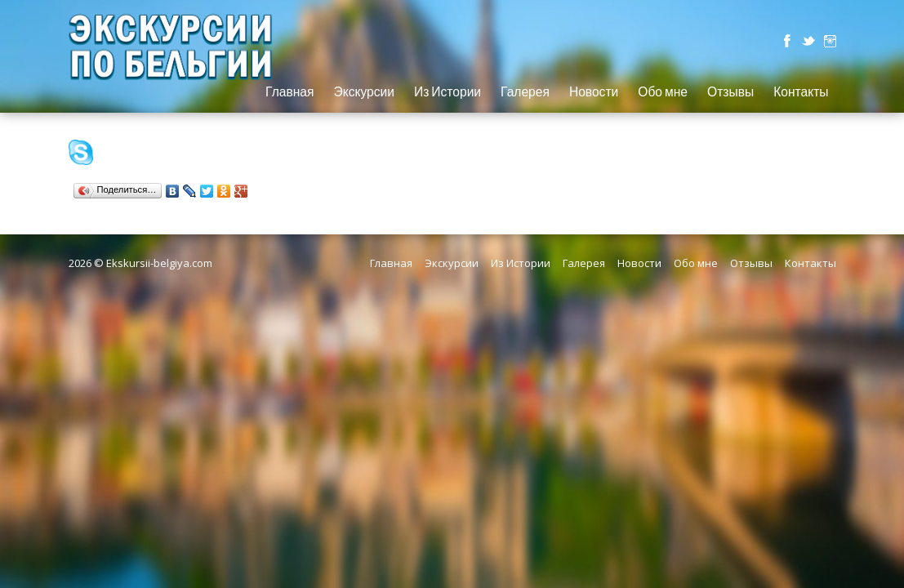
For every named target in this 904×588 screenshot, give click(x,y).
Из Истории (448, 92)
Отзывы (730, 92)
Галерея (525, 92)
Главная (289, 92)
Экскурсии (364, 92)
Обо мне (663, 92)
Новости (594, 92)
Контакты (801, 92)
